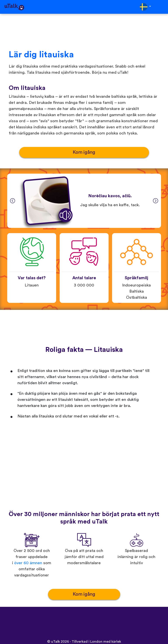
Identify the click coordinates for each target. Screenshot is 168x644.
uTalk (55, 642)
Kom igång (84, 152)
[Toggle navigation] (162, 7)
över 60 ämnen (28, 563)
